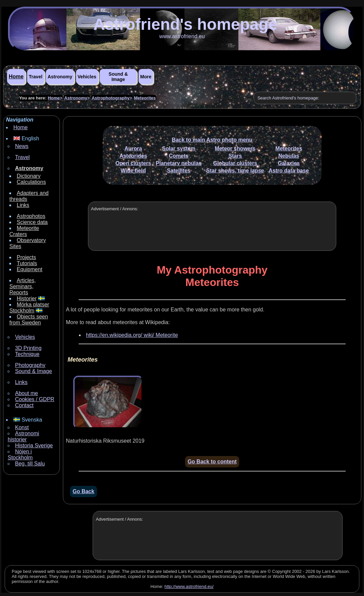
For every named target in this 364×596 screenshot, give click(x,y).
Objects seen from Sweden (29, 320)
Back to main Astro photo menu (212, 140)
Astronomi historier (23, 436)
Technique (27, 354)
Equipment (30, 269)
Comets (179, 156)
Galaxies (289, 163)
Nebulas (289, 156)
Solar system (179, 148)
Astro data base (289, 171)
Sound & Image (118, 77)
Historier (27, 299)
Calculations (31, 182)
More (146, 77)
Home (16, 77)
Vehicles (87, 77)
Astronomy (60, 77)
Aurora (133, 148)
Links (23, 205)
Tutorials (27, 263)
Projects (26, 257)
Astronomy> (77, 98)
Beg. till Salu (30, 464)
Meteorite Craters (24, 231)
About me (26, 393)
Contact (24, 405)
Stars (235, 156)
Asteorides (133, 156)
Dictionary (29, 176)
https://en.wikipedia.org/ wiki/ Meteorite (132, 335)
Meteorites (145, 98)
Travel (35, 77)
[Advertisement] (211, 234)
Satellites (179, 171)
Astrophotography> (112, 98)
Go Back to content (212, 462)
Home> (55, 98)
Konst (22, 427)
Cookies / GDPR (35, 399)
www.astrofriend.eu (182, 36)
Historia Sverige (34, 445)
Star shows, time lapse (235, 171)
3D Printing (28, 348)
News (22, 146)
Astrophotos (31, 216)
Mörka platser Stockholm (29, 308)
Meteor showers (235, 148)
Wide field (133, 171)
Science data (32, 222)
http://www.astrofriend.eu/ (189, 586)
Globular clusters (235, 163)
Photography (30, 365)
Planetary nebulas (179, 163)
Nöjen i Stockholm (20, 455)
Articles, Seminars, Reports (23, 286)
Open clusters (133, 163)
